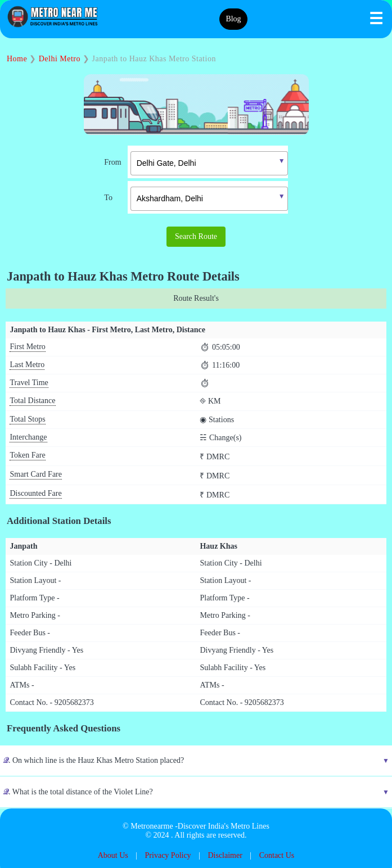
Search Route (196, 236)
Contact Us (277, 855)
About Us (113, 855)
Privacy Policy (168, 855)
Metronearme (152, 826)
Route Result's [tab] (196, 298)
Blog (233, 19)
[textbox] (209, 163)
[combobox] (201, 162)
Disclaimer (225, 855)
